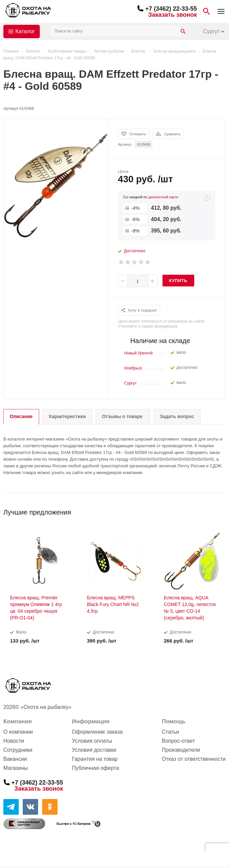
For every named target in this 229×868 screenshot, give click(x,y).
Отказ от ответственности (194, 759)
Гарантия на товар (95, 759)
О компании (18, 732)
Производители (181, 750)
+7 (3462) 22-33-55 (171, 9)
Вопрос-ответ (178, 741)
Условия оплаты (92, 741)
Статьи (170, 732)
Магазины (16, 768)
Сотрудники (18, 750)
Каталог (25, 31)
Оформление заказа (97, 732)
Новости (14, 741)
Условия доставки (94, 750)
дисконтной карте (163, 197)
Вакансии (15, 759)
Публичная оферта (95, 768)
